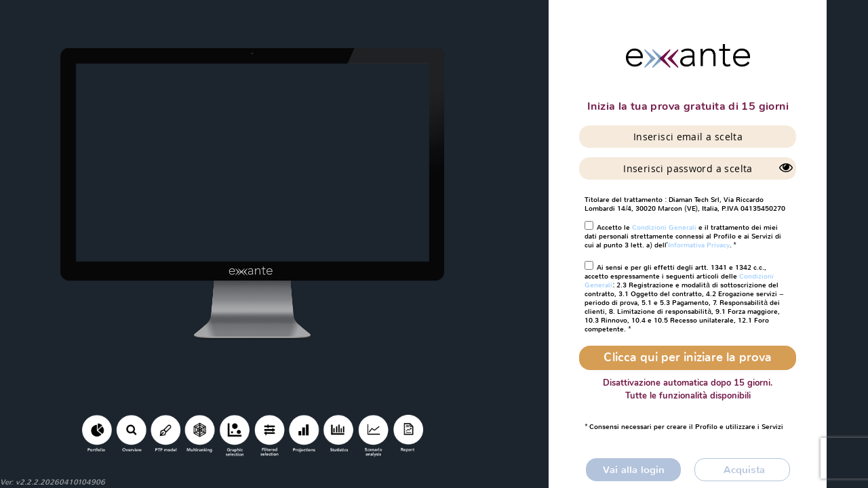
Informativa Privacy (699, 245)
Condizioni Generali (664, 227)
